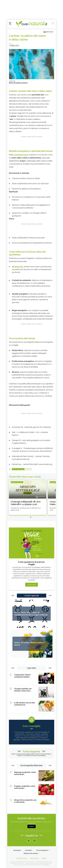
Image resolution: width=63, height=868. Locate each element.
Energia (28, 469)
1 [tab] (31, 517)
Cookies (44, 858)
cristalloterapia (21, 155)
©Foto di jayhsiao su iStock (18, 83)
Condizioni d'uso (22, 858)
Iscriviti (32, 826)
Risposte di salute (31, 853)
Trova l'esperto (42, 850)
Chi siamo (17, 850)
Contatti (28, 850)
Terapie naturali (18, 469)
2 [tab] (33, 517)
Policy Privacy (34, 858)
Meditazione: (18, 267)
